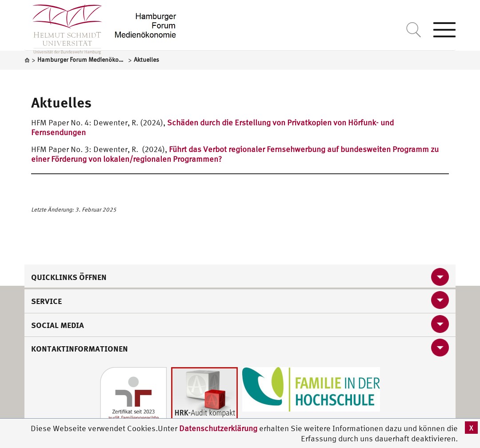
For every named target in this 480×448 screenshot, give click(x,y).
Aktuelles (61, 102)
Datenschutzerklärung (218, 428)
